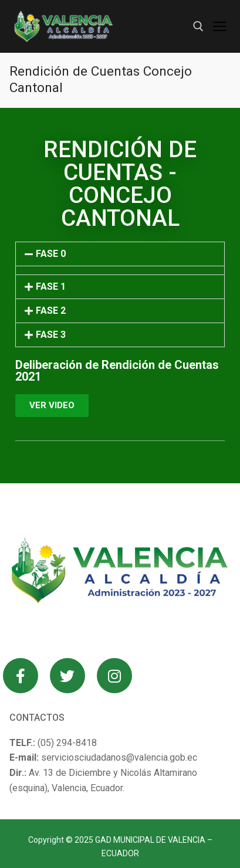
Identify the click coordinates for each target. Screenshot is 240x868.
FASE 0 (51, 254)
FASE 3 (51, 335)
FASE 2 (51, 311)
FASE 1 (51, 286)
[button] (120, 254)
